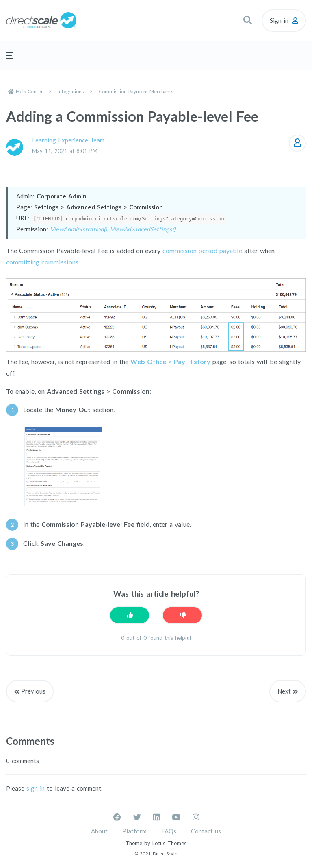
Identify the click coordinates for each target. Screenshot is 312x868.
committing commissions (42, 262)
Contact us (206, 831)
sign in (36, 788)
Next (284, 691)
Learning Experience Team (68, 140)
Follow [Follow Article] (297, 143)
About (99, 831)
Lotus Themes (169, 843)
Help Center (29, 91)
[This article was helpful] (130, 615)
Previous (33, 691)
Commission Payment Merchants (136, 91)
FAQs (169, 831)
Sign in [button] (279, 20)
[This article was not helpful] (182, 615)
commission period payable (202, 250)
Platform (134, 831)
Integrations (71, 91)
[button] (247, 20)
